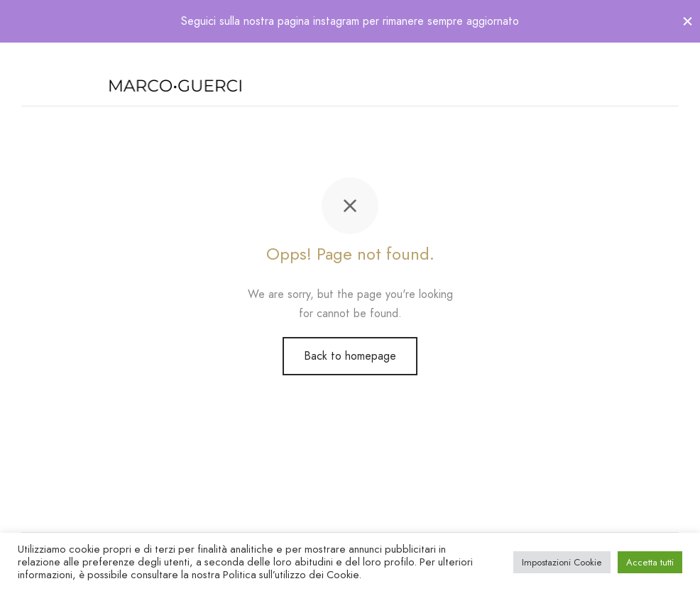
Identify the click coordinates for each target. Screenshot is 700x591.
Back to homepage (350, 356)
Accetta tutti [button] (650, 562)
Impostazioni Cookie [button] (562, 562)
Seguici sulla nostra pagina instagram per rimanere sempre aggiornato (350, 21)
